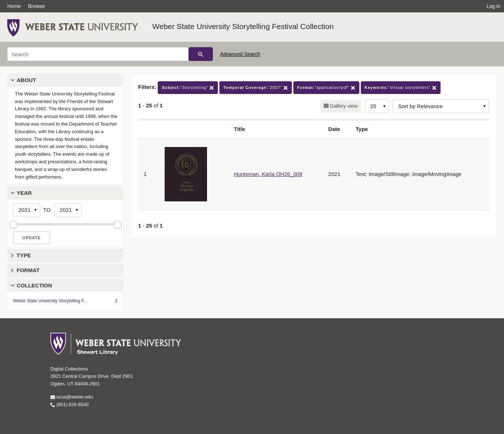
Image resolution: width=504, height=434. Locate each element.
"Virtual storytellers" (401, 88)
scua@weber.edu (72, 397)
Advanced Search (240, 54)
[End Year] (68, 210)
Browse (36, 6)
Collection (34, 285)
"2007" (256, 88)
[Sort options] (441, 106)
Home (14, 6)
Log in (493, 6)
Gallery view (343, 106)
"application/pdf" (326, 88)
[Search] (98, 54)
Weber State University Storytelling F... (50, 301)
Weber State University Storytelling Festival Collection (243, 26)
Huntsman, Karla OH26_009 (268, 174)
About (26, 80)
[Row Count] (377, 106)
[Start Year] (27, 210)
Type (24, 255)
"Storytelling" (188, 88)
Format (28, 270)
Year (24, 193)
